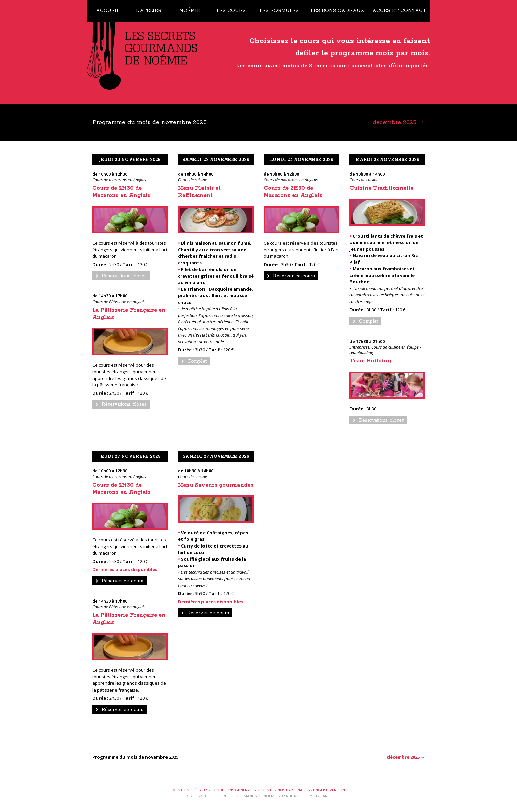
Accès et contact (399, 11)
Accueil (108, 11)
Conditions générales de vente (243, 790)
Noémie (190, 11)
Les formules (279, 11)
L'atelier (149, 11)
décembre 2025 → (399, 122)
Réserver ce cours (291, 276)
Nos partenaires (293, 790)
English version (329, 790)
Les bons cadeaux (338, 11)
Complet (194, 361)
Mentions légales (190, 790)
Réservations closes (121, 276)
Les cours (231, 11)
